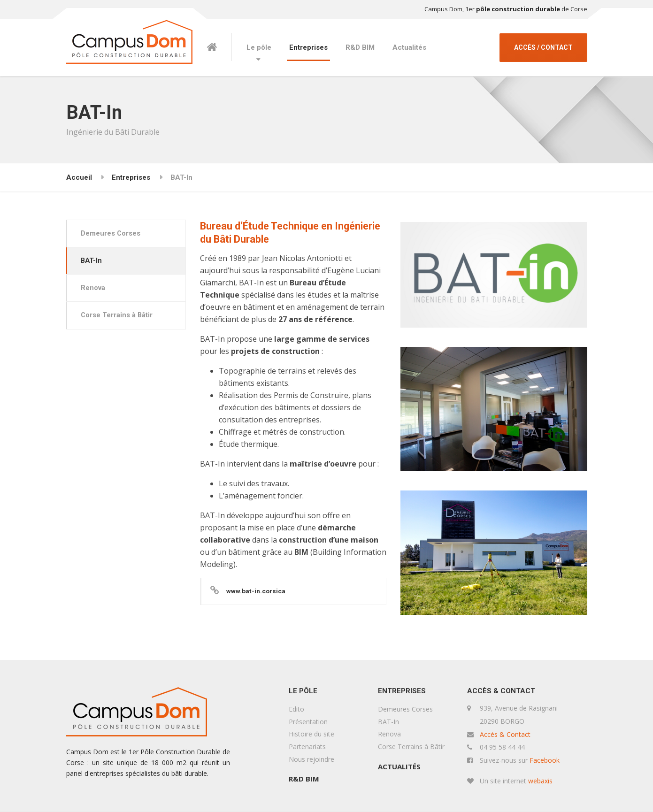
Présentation (308, 722)
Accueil (79, 177)
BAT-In (93, 262)
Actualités (409, 47)
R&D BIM (360, 47)
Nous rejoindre (311, 759)
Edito (296, 709)
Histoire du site (311, 734)
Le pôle (259, 47)
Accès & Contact (505, 734)
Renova (94, 290)
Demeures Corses (112, 234)
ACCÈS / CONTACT (543, 47)
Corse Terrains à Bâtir (118, 317)
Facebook (545, 760)
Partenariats (307, 747)
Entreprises (308, 47)
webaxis (540, 781)
